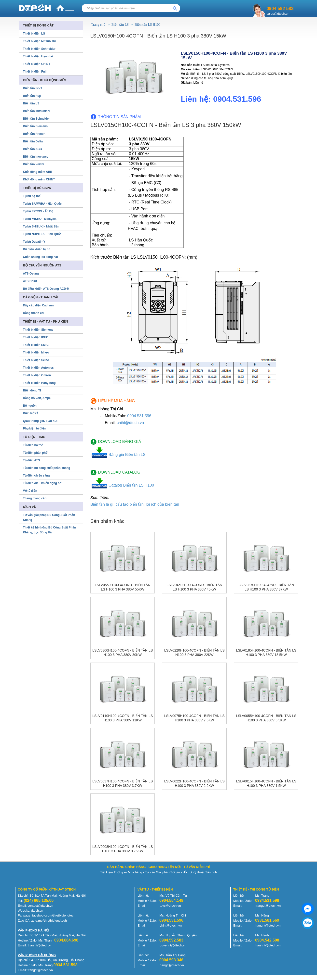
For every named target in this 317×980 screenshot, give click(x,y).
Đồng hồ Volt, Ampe (37, 398)
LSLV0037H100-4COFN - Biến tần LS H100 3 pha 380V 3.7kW (123, 783)
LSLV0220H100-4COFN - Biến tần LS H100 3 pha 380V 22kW (194, 653)
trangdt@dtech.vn (268, 906)
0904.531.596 (139, 416)
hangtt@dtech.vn (172, 965)
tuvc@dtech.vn (170, 906)
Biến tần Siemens (35, 126)
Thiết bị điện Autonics (38, 368)
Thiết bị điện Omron (37, 375)
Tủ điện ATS (32, 460)
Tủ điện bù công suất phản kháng (47, 468)
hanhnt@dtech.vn (268, 945)
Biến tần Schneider (36, 119)
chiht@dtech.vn (131, 423)
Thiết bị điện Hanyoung (39, 383)
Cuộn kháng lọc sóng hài (41, 257)
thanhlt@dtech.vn (40, 945)
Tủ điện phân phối (36, 453)
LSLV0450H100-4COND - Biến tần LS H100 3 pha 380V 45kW (194, 587)
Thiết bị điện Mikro (36, 352)
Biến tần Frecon (34, 134)
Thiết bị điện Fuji (35, 72)
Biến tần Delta (33, 141)
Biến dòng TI (32, 390)
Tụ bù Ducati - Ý (34, 242)
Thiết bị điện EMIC (36, 345)
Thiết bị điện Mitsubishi (40, 41)
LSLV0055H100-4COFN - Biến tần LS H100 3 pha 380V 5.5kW (266, 718)
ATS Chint (30, 281)
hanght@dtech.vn (268, 925)
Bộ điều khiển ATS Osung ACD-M (46, 289)
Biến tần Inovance (36, 157)
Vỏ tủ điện (30, 491)
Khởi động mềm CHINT (39, 179)
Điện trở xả (31, 413)
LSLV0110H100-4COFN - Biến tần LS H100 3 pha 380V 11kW (123, 718)
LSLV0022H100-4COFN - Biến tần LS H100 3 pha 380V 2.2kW (194, 783)
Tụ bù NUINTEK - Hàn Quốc (42, 234)
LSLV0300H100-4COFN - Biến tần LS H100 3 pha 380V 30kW (123, 653)
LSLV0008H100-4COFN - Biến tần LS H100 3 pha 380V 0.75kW (123, 849)
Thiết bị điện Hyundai (38, 56)
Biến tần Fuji (32, 96)
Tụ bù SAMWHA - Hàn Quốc (42, 204)
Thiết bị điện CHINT (37, 64)
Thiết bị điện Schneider (39, 49)
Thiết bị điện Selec (36, 360)
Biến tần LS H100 (147, 25)
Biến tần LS (120, 25)
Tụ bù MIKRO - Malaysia (40, 219)
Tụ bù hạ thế (32, 196)
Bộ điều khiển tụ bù (37, 249)
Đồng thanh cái (34, 313)
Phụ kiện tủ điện (34, 428)
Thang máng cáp (35, 498)
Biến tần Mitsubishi (37, 111)
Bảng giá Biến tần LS (127, 455)
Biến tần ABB (33, 149)
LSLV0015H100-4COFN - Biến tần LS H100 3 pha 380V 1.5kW (266, 783)
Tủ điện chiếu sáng (36, 476)
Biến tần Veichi (34, 164)
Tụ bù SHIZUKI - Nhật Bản (41, 226)
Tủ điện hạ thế (33, 445)
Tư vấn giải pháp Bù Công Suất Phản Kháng (49, 517)
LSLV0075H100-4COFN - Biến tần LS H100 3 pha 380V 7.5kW (194, 718)
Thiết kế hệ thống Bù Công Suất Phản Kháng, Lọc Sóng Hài (50, 530)
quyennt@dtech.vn (173, 945)
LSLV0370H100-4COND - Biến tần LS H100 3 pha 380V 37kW (266, 587)
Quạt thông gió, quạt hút (40, 421)
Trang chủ (98, 25)
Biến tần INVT (33, 88)
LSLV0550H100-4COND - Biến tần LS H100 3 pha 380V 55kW (123, 587)
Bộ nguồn (30, 406)
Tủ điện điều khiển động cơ (42, 483)
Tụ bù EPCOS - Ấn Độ (38, 211)
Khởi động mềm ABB (38, 172)
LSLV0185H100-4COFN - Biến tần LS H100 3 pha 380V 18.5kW (266, 653)
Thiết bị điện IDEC (36, 337)
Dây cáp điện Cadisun (38, 305)
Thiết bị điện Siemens (38, 330)
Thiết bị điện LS (34, 34)
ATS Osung (31, 274)
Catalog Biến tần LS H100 (131, 485)
